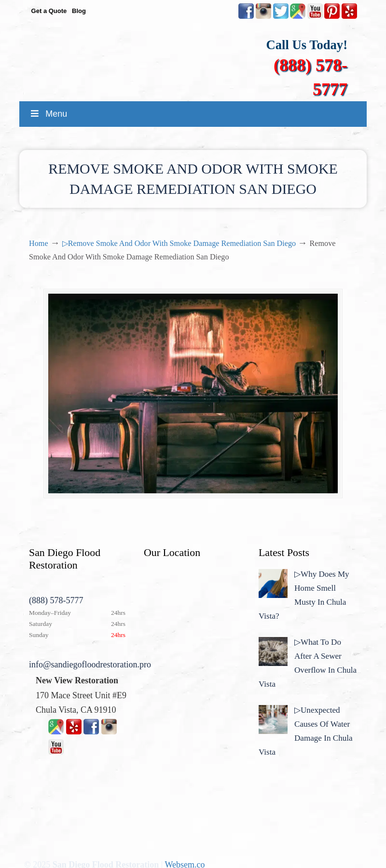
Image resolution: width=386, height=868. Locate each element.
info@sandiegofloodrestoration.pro (90, 665)
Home (39, 244)
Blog (79, 11)
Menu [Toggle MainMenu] (48, 114)
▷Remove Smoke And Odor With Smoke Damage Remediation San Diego (179, 244)
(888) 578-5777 (56, 600)
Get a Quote (49, 11)
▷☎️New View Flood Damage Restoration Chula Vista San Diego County (203, 57)
